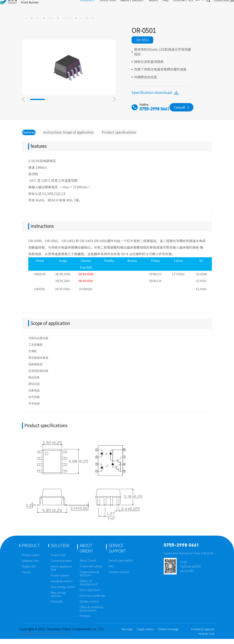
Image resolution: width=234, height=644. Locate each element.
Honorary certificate (93, 601)
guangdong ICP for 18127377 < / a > (46, 639)
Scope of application (91, 136)
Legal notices (145, 634)
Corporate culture (91, 571)
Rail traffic (57, 607)
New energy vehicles (59, 599)
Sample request (119, 577)
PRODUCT (73, 7)
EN (186, 7)
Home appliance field (61, 573)
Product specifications (133, 136)
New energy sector (63, 592)
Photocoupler (77, 19)
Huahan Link (207, 639)
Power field (58, 560)
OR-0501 (169, 19)
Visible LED (29, 572)
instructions (57, 136)
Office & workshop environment (92, 614)
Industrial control (62, 586)
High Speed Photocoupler (116, 19)
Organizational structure (89, 579)
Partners (85, 621)
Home (30, 19)
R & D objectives (90, 595)
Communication (61, 566)
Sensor (26, 577)
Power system (60, 581)
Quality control (89, 607)
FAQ (151, 7)
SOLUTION (93, 7)
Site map (127, 634)
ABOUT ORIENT (118, 7)
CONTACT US (169, 7)
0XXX (149, 19)
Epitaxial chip (30, 566)
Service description (121, 566)
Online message (168, 634)
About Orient (88, 566)
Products (51, 19)
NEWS (139, 7)
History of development (88, 588)
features (32, 136)
